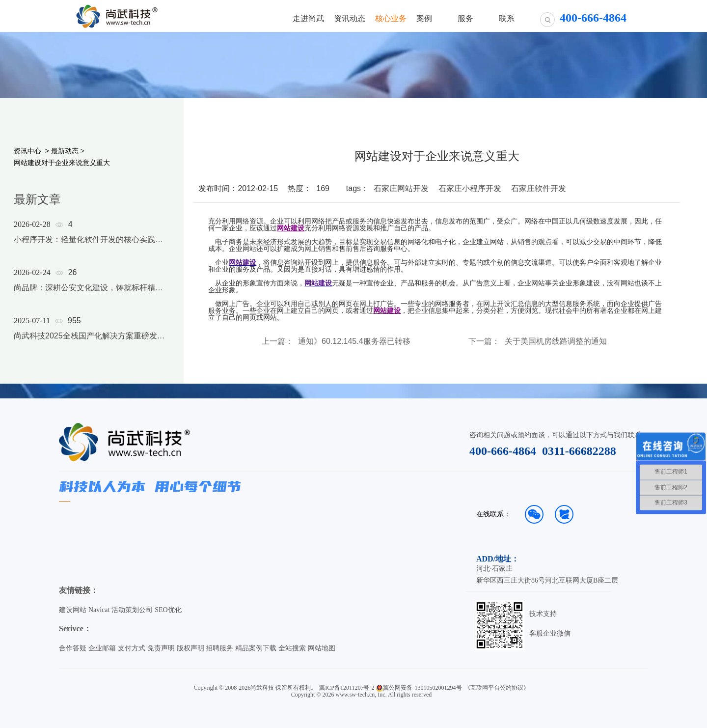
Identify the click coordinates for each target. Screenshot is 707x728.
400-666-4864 (503, 451)
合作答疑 (73, 648)
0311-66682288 (579, 451)
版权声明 (190, 648)
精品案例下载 (256, 648)
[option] (89, 293)
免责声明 (161, 648)
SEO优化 (168, 610)
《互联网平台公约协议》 (497, 688)
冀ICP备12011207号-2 (347, 688)
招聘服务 (219, 648)
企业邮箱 (102, 648)
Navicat (99, 610)
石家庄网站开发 (401, 188)
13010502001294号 (438, 688)
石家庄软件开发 (539, 188)
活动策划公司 (132, 610)
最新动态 (65, 151)
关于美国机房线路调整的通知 (556, 341)
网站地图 (322, 648)
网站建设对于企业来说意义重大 (62, 163)
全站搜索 (292, 648)
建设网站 (73, 610)
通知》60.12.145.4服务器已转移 (354, 341)
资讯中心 (27, 151)
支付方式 (132, 648)
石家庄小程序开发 (470, 188)
